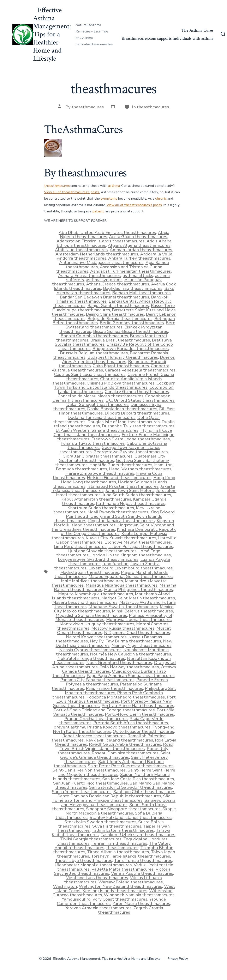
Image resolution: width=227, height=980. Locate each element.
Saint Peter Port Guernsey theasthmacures (131, 766)
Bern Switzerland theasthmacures (121, 325)
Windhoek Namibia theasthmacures (139, 895)
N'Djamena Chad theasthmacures (137, 633)
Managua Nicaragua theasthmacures (122, 585)
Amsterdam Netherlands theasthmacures (97, 254)
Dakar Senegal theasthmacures (98, 404)
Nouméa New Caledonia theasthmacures (131, 654)
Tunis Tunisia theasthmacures (143, 860)
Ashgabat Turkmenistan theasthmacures (131, 271)
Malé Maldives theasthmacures (92, 581)
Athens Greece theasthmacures (118, 284)
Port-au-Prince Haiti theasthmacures (138, 706)
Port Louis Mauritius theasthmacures (116, 699)
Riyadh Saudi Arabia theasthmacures (125, 744)
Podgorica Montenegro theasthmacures (126, 697)
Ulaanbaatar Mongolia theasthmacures (93, 865)
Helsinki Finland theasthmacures (119, 478)
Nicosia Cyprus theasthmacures (90, 650)
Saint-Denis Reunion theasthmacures (89, 770)
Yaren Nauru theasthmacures (141, 903)
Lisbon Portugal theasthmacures (141, 546)
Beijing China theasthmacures (115, 314)
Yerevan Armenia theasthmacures (98, 908)
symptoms (109, 198)
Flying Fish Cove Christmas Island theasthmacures (113, 432)
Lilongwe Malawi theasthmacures (138, 542)
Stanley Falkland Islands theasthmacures (131, 817)
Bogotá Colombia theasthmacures (94, 336)
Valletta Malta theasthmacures (123, 869)
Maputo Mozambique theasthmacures (96, 594)
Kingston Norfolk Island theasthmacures (114, 523)
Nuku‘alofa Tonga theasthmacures (91, 658)
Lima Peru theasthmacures (80, 546)
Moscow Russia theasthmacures (123, 628)
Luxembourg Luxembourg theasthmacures (131, 568)
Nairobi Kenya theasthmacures (96, 637)
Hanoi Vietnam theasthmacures (140, 469)
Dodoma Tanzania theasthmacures (102, 417)
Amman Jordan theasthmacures (141, 250)
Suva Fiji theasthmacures (117, 826)
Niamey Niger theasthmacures (142, 645)
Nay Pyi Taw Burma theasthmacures (126, 641)
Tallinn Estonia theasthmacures (123, 830)
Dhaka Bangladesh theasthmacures (122, 409)
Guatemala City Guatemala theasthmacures (112, 458)
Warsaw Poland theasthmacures (131, 882)
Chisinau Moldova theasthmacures (121, 383)
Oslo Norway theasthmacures (129, 667)
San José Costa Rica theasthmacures (138, 779)
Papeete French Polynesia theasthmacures (117, 682)
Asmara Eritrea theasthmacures (89, 276)
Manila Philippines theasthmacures (139, 589)
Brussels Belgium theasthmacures (94, 353)
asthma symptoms (104, 280)
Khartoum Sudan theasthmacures (101, 508)
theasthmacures (88, 107)
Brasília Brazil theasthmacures (120, 340)
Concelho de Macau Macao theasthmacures (101, 396)
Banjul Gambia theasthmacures (118, 306)
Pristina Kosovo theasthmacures (119, 727)
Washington (65, 886)
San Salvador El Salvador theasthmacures (131, 787)
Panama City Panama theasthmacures (97, 680)
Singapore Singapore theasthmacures (123, 809)
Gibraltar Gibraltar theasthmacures (98, 456)
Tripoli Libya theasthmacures (84, 860)
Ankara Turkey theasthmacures (139, 258)
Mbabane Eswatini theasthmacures (123, 607)
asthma (114, 186)
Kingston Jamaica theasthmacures (121, 521)
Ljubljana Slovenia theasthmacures (102, 551)
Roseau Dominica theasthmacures (125, 753)
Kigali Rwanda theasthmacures (118, 512)
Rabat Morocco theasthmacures (94, 736)
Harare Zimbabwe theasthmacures (100, 473)
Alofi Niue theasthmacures (81, 250)
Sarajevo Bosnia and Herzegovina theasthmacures (118, 802)
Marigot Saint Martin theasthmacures (138, 598)
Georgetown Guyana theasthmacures (131, 452)
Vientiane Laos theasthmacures (97, 878)
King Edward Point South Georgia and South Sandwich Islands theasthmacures (114, 516)
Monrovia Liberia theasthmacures (139, 619)
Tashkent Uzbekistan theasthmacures (138, 835)
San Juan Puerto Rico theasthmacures (91, 783)
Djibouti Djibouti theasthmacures (137, 413)
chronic (161, 198)
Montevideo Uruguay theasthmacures (97, 624)
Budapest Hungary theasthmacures (123, 357)
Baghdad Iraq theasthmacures (133, 288)
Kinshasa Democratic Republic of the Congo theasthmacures (119, 531)
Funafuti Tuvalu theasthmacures (93, 443)
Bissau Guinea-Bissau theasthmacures (131, 331)
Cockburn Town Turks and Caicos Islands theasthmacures (115, 385)
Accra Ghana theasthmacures (138, 237)
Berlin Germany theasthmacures (132, 323)
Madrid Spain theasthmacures (90, 572)
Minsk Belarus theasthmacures (142, 611)
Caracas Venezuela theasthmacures (140, 370)
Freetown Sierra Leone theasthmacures (131, 439)
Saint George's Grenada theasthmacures (115, 755)
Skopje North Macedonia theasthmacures (121, 811)
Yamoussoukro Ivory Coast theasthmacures (105, 899)
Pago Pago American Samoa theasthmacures (131, 676)
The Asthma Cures (197, 30)
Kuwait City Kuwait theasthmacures (121, 538)
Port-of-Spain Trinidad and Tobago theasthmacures (104, 710)
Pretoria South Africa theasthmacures (131, 723)
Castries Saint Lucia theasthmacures (90, 374)
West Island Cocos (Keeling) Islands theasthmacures (115, 888)
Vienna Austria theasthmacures (142, 873)
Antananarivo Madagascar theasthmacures (101, 262)
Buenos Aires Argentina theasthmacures (118, 359)
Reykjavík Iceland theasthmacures (119, 740)
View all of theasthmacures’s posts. (72, 192)
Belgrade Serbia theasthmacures (120, 319)
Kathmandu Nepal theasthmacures (131, 503)
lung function (115, 564)
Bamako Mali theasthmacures (141, 293)
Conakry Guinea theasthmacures (137, 392)
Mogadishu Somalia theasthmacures (91, 615)
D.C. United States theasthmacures (140, 400)
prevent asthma (69, 727)
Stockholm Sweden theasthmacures (100, 822)
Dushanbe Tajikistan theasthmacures (138, 426)
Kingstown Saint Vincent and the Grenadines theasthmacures (113, 527)
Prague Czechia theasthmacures (96, 719)
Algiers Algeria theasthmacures (139, 245)
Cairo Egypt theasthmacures (121, 366)
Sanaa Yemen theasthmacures (82, 792)
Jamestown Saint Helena (130, 490)
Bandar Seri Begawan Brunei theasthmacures (104, 297)
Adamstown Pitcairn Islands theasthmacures (101, 241)
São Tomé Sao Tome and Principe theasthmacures (111, 798)
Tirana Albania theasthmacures (118, 852)
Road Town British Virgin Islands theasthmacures (116, 746)
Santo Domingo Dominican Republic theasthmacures (109, 796)
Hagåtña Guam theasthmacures (121, 465)
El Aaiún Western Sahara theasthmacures (97, 430)
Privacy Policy (178, 959)
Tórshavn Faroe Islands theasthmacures (131, 856)
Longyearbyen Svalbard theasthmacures (98, 559)
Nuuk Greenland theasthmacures (119, 663)
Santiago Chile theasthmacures (144, 792)
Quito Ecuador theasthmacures (143, 731)
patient (98, 211)
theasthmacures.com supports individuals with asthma (168, 38)
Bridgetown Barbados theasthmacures (131, 349)
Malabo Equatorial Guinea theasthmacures (131, 576)
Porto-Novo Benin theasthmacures (139, 714)
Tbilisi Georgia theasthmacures (91, 839)
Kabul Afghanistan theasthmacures (96, 499)
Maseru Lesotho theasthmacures (85, 602)
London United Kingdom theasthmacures (131, 555)
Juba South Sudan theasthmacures (137, 495)
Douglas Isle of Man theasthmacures (124, 422)
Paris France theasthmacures (114, 688)
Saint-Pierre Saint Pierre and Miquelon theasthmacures (117, 772)
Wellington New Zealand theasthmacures (121, 886)
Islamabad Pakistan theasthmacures (123, 486)
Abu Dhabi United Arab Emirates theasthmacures (107, 232)
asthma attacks (138, 276)
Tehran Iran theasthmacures (119, 843)
